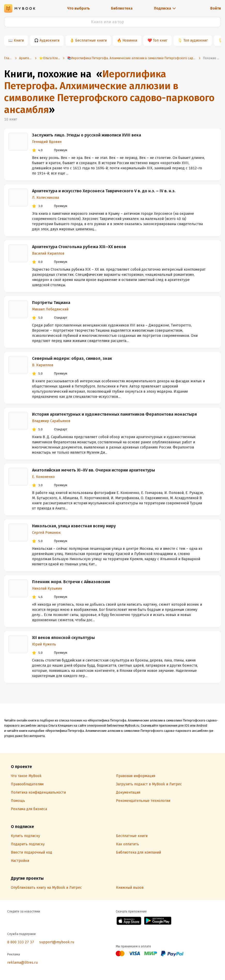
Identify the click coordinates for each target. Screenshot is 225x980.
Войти (216, 8)
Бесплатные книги (91, 40)
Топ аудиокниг (196, 40)
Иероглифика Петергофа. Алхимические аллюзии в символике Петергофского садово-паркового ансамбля (109, 92)
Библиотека (122, 8)
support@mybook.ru (57, 942)
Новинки (130, 40)
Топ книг (160, 40)
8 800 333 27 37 (21, 942)
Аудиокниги (49, 40)
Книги (19, 40)
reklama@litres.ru (22, 963)
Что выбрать (79, 8)
